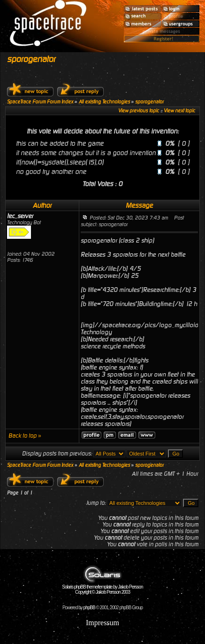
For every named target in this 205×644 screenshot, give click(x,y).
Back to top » (25, 436)
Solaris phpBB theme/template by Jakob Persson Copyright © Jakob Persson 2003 (102, 587)
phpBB (89, 608)
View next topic (179, 111)
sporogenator (31, 59)
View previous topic (139, 111)
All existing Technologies (104, 102)
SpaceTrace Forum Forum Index (40, 102)
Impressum (102, 623)
